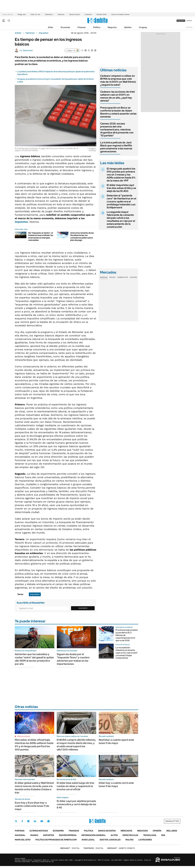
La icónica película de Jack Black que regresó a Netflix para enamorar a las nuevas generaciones (116, 147)
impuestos (21, 222)
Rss (163, 835)
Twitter (16, 821)
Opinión (128, 27)
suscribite (181, 21)
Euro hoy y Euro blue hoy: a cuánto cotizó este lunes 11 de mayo (32, 806)
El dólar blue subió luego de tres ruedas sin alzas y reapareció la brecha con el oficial (75, 786)
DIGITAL (70, 848)
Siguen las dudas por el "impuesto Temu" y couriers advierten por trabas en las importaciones (73, 659)
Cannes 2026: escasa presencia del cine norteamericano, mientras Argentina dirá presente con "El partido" (117, 130)
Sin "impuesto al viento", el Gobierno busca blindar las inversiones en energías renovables (41, 237)
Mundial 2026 (102, 14)
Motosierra (49, 14)
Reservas (61, 14)
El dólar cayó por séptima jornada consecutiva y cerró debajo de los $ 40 (76, 804)
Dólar (51, 27)
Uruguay (143, 27)
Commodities (123, 277)
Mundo (34, 835)
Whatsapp (49, 821)
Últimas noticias (39, 831)
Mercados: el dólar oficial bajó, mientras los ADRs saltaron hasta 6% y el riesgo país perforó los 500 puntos (34, 745)
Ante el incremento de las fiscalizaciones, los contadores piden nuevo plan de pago (82, 237)
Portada (20, 831)
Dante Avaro (28, 50)
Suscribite (83, 608)
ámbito (18, 33)
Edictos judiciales (110, 840)
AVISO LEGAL (88, 840)
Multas (129, 840)
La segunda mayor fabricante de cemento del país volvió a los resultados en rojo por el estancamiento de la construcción (121, 219)
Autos (114, 835)
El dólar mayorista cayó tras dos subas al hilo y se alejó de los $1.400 (121, 188)
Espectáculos (130, 835)
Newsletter (189, 27)
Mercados (126, 831)
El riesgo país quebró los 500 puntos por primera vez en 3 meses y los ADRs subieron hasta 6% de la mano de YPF (121, 175)
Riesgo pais (22, 14)
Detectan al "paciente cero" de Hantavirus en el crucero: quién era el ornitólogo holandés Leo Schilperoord (121, 201)
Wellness (172, 831)
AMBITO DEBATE (121, 848)
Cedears (133, 277)
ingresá (189, 21)
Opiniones (30, 33)
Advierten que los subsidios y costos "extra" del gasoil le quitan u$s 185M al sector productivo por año (34, 659)
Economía (65, 27)
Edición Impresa (68, 835)
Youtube (42, 821)
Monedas (104, 277)
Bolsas (112, 277)
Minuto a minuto (24, 736)
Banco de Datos (107, 831)
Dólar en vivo (35, 14)
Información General (94, 835)
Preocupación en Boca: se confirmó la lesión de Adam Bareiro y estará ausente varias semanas (118, 112)
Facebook (22, 821)
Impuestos (44, 33)
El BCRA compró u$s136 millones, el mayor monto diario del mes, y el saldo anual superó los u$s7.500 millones (76, 745)
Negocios (112, 27)
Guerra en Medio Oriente (120, 14)
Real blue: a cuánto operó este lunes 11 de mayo (116, 741)
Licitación (88, 14)
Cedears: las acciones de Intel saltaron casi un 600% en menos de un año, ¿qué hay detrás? (118, 96)
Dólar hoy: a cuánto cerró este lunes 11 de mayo (116, 784)
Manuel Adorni (74, 14)
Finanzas (82, 27)
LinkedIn (35, 821)
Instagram (28, 821)
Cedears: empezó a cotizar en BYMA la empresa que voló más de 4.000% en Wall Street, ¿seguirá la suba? (118, 80)
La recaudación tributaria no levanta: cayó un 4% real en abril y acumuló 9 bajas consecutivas (126, 653)
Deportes (49, 835)
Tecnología (150, 835)
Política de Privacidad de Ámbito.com (56, 840)
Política (97, 27)
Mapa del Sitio (23, 840)
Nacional (20, 835)
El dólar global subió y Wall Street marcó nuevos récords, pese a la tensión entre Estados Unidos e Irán (34, 788)
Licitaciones (145, 840)
